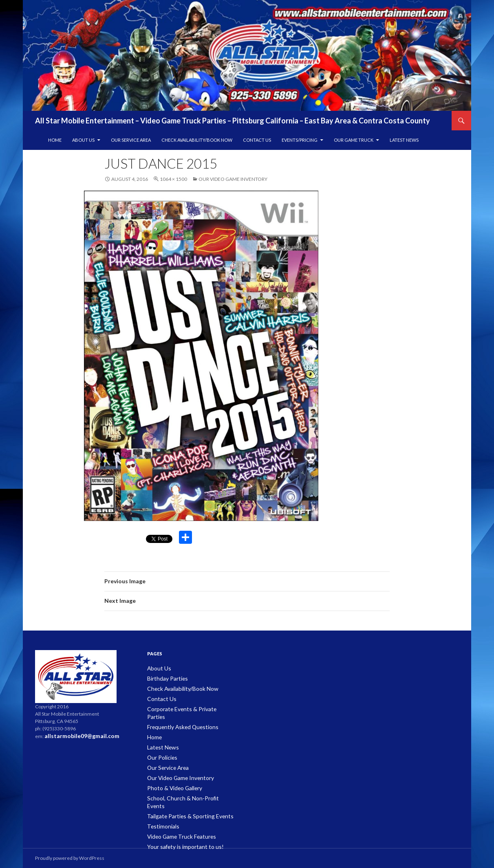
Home (55, 140)
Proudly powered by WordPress (70, 858)
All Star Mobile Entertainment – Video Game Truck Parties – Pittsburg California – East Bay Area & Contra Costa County (233, 121)
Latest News (404, 140)
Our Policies (161, 746)
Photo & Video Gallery (171, 776)
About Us (83, 140)
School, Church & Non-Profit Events (186, 786)
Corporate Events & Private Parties (185, 707)
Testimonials (161, 805)
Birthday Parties (165, 678)
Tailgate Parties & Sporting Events (183, 795)
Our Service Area (131, 140)
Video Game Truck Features (178, 815)
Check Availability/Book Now (197, 140)
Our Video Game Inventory (233, 179)
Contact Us (257, 140)
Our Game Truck (354, 140)
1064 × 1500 (173, 179)
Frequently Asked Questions (179, 717)
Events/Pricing (300, 140)
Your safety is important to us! (180, 825)
